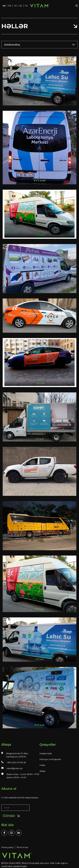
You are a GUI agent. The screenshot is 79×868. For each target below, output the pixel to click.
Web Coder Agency (59, 863)
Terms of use (22, 847)
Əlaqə (42, 771)
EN (10, 6)
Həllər (42, 765)
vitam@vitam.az (14, 768)
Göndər (12, 816)
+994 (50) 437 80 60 (16, 762)
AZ (4, 6)
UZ (15, 6)
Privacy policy (7, 847)
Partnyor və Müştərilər (50, 759)
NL (21, 6)
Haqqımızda (46, 753)
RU (26, 6)
